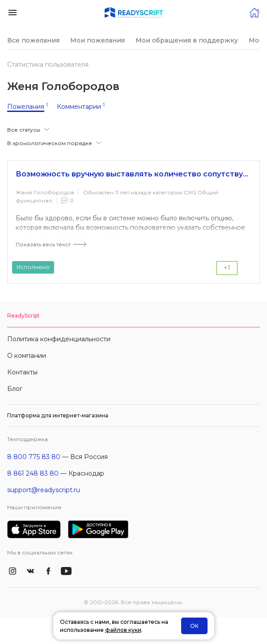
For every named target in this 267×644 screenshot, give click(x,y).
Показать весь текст (43, 244)
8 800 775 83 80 (34, 457)
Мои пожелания (97, 40)
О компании (27, 356)
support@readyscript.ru (44, 490)
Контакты (22, 372)
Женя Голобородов (45, 192)
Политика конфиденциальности (59, 339)
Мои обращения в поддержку (187, 40)
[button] (13, 12)
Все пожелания (33, 40)
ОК (194, 626)
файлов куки (123, 630)
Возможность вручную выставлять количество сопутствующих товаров (133, 174)
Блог (15, 389)
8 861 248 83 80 (33, 473)
